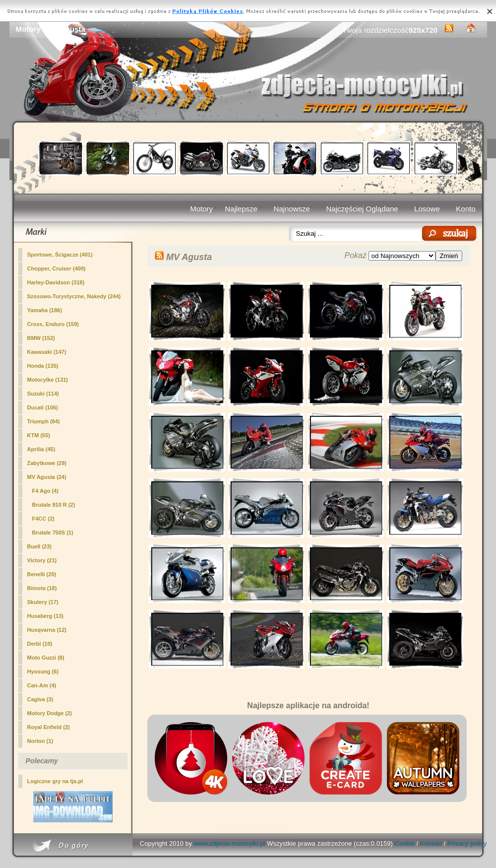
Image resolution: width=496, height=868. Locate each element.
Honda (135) (43, 366)
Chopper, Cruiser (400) (57, 268)
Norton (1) (40, 741)
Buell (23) (40, 546)
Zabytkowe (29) (47, 463)
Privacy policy (467, 843)
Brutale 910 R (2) (54, 505)
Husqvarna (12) (47, 630)
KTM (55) (39, 435)
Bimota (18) (42, 588)
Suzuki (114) (43, 394)
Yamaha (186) (45, 310)
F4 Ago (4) (45, 491)
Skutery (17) (43, 602)
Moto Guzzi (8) (46, 658)
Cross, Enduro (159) (53, 324)
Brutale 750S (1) (53, 533)
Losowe (427, 209)
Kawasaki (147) (47, 352)
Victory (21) (42, 560)
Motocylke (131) (48, 380)
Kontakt (431, 843)
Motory (201, 209)
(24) (47, 477)
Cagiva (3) (40, 699)
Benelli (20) (42, 574)
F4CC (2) (43, 519)
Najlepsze (241, 209)
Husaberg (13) (45, 616)
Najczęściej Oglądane (362, 209)
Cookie (405, 843)
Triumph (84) (44, 421)
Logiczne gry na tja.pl (55, 781)
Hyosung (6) (43, 671)
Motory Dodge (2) (50, 713)
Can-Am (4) (42, 685)
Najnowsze (292, 209)
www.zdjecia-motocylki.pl (230, 843)
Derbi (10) (40, 644)
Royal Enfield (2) (49, 727)
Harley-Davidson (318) (56, 282)
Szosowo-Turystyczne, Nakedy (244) (74, 296)
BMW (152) (41, 338)
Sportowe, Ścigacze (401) (60, 255)
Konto (465, 209)
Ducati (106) (43, 407)
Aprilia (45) (41, 449)
